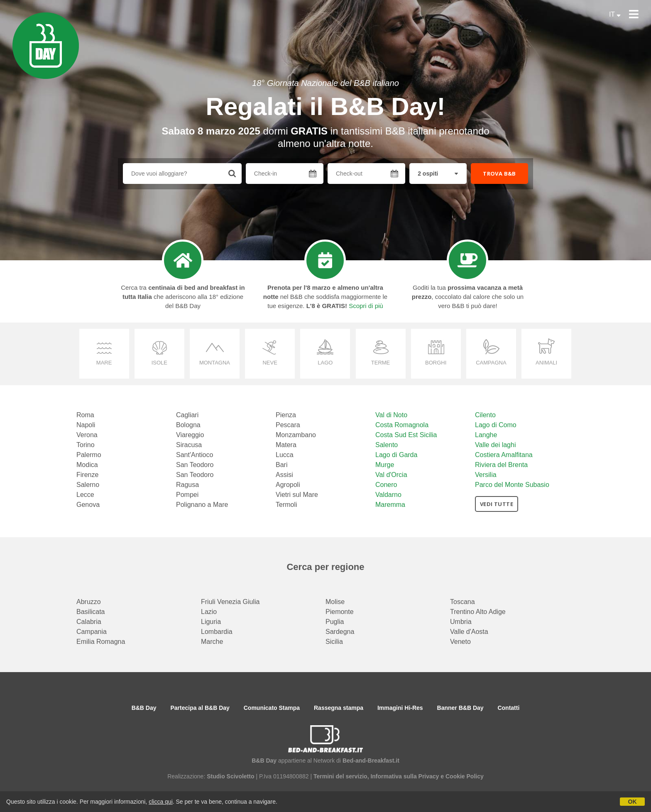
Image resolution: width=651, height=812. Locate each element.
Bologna (188, 425)
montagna (215, 363)
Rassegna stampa (339, 708)
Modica (87, 465)
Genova (88, 505)
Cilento (485, 415)
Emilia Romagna (101, 642)
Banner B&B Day (460, 708)
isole (159, 363)
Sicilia (334, 642)
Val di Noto (391, 415)
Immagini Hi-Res (400, 708)
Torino (86, 445)
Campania (92, 632)
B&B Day (144, 708)
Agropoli (288, 485)
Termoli (286, 505)
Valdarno (388, 495)
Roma (85, 415)
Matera (286, 445)
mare (104, 363)
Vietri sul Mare (297, 495)
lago (325, 363)
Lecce (85, 495)
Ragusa (187, 485)
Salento (387, 445)
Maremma (390, 505)
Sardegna (340, 632)
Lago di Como (496, 425)
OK (633, 802)
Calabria (89, 622)
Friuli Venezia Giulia (230, 602)
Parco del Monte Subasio (512, 485)
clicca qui (161, 802)
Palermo (89, 455)
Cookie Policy (465, 776)
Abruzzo (89, 602)
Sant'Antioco (195, 455)
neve (270, 363)
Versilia (486, 475)
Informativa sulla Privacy (405, 776)
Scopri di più (366, 306)
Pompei (187, 495)
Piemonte (340, 612)
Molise (335, 602)
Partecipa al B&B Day (200, 708)
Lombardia (217, 632)
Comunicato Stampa (272, 708)
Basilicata (91, 612)
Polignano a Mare (202, 505)
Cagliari (187, 415)
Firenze (87, 475)
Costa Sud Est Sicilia (406, 435)
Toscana (463, 602)
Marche (212, 642)
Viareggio (190, 435)
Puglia (335, 622)
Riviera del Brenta (501, 465)
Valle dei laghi (495, 445)
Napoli (86, 425)
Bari (281, 465)
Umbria (461, 622)
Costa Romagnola (402, 425)
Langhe (486, 435)
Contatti (508, 708)
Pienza (286, 415)
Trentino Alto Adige (478, 612)
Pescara (288, 425)
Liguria (211, 622)
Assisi (284, 475)
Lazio (209, 612)
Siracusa (189, 445)
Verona (87, 435)
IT (615, 14)
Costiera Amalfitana (504, 455)
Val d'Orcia (391, 475)
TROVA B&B (499, 174)
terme (381, 363)
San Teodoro (195, 465)
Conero (386, 485)
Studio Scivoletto (230, 776)
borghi (436, 363)
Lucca (285, 455)
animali (546, 363)
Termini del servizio (340, 776)
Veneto (460, 642)
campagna (491, 363)
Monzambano (296, 435)
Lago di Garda (396, 455)
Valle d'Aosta (469, 632)
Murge (385, 465)
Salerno (88, 485)
